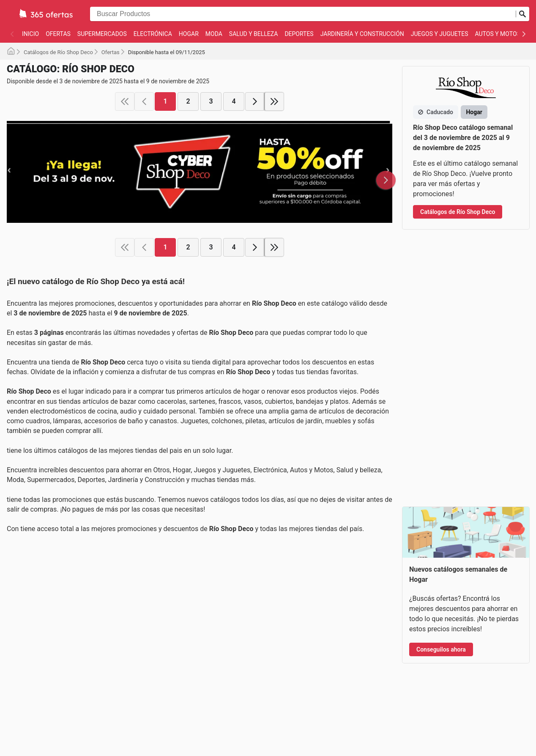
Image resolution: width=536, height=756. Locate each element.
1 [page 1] (165, 101)
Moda (214, 34)
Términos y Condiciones (256, 666)
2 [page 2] (188, 101)
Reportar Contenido (250, 633)
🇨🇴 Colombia (377, 626)
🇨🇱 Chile (371, 612)
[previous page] (144, 101)
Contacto (235, 599)
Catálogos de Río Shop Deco (58, 52)
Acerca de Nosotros (250, 616)
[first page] (125, 101)
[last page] (274, 101)
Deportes (299, 34)
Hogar (189, 34)
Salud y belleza (254, 34)
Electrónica (153, 34)
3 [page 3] (211, 101)
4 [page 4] (234, 101)
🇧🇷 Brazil (372, 598)
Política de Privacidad (253, 683)
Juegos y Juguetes (440, 34)
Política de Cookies (249, 649)
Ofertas (58, 34)
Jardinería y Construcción (362, 34)
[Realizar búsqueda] (522, 14)
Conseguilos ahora (441, 385)
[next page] (255, 101)
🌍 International (381, 653)
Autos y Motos (498, 34)
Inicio (30, 34)
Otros (20, 678)
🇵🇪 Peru (371, 639)
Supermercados (102, 34)
